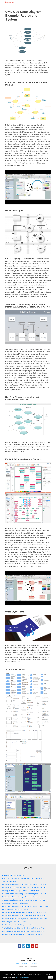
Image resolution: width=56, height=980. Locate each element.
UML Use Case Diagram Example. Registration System (23, 16)
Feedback (25, 963)
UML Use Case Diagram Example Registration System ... (21, 897)
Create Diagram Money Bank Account (14, 922)
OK (51, 977)
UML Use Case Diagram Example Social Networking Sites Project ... (25, 916)
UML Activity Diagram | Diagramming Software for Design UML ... (23, 928)
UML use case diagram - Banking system (15, 903)
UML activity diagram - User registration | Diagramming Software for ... (25, 919)
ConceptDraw (10, 2)
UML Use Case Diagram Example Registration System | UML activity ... (26, 906)
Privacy (35, 963)
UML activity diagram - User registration (15, 909)
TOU (40, 963)
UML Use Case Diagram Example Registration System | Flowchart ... (25, 884)
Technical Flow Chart (15, 669)
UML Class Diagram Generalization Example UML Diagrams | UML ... (25, 912)
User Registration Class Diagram (13, 875)
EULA (30, 963)
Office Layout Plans (15, 612)
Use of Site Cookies (22, 977)
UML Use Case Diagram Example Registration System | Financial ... (25, 894)
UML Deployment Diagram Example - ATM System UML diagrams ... (25, 888)
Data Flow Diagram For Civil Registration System (18, 925)
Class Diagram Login (9, 881)
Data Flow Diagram (14, 211)
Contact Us (18, 963)
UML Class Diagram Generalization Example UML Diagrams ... (23, 934)
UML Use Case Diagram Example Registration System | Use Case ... (25, 900)
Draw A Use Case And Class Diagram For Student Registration (23, 878)
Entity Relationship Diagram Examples (24, 459)
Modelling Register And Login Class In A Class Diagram (20, 891)
